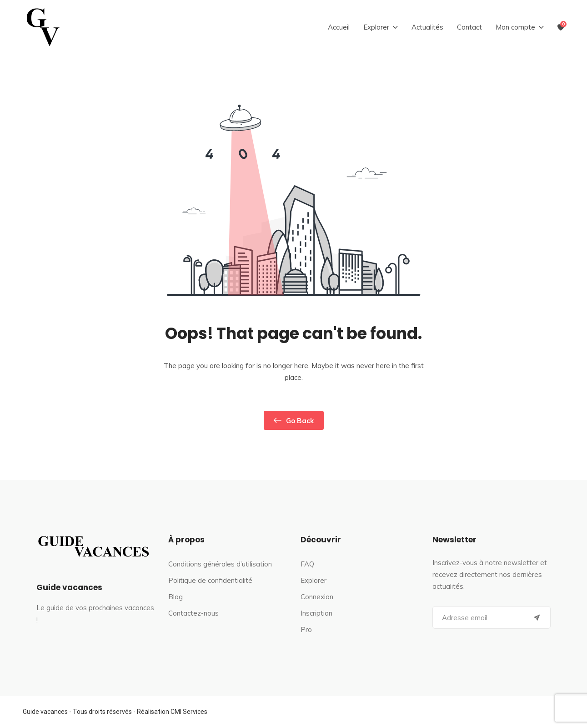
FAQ (307, 564)
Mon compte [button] (515, 27)
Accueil (339, 27)
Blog (176, 597)
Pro (306, 629)
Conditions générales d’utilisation (220, 564)
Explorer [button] (376, 27)
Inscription (316, 613)
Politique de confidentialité (210, 580)
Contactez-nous (193, 613)
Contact (469, 27)
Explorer (314, 580)
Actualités (427, 27)
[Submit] (537, 617)
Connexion (317, 597)
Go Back (294, 420)
